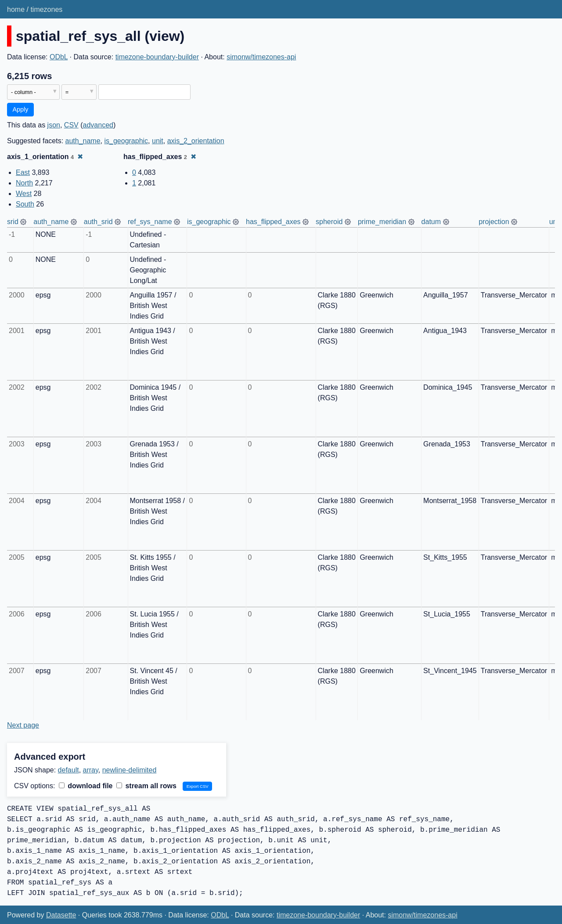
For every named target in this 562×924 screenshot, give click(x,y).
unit (158, 141)
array (91, 770)
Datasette (61, 915)
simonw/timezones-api (261, 57)
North (24, 183)
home (16, 9)
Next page (23, 725)
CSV (71, 125)
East (23, 172)
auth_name (83, 141)
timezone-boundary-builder (157, 57)
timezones (46, 9)
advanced (98, 125)
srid (13, 222)
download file (86, 786)
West (24, 194)
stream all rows (146, 786)
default (68, 770)
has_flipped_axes (273, 222)
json (54, 125)
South (25, 204)
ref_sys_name (150, 222)
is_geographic (126, 141)
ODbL (59, 57)
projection (494, 222)
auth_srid (98, 222)
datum (431, 222)
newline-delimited (130, 770)
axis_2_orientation (196, 141)
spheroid (329, 222)
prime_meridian (382, 222)
